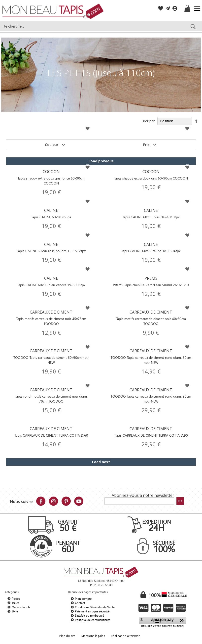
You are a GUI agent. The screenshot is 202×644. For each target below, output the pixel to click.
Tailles (15, 603)
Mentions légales (93, 636)
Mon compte (83, 599)
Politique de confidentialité (93, 620)
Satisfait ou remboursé (89, 616)
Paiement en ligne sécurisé (92, 611)
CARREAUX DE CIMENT (51, 318)
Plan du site (67, 636)
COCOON (51, 177)
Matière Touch (21, 607)
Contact (80, 603)
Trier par (148, 121)
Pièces (16, 599)
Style (15, 611)
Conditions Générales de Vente (95, 607)
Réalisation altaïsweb (126, 636)
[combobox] (101, 26)
